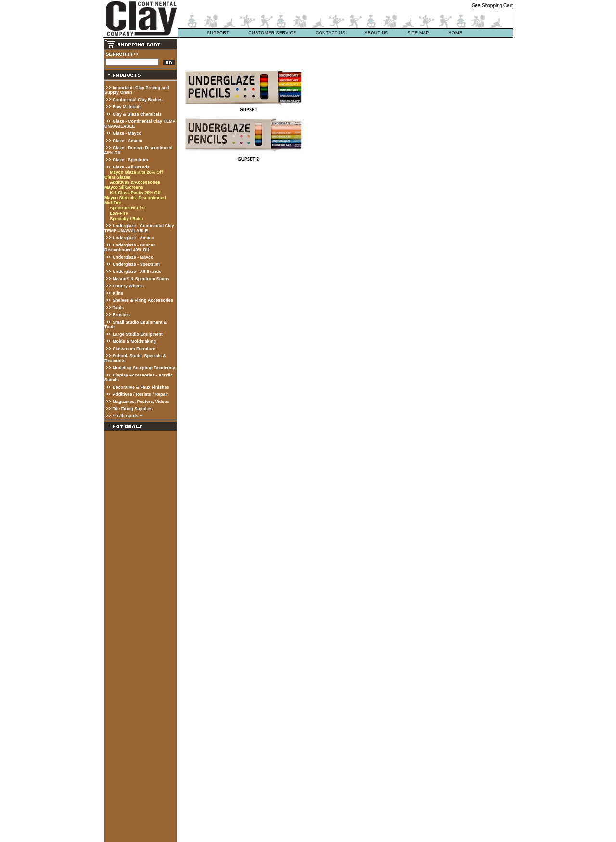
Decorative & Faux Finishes (141, 387)
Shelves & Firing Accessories (143, 300)
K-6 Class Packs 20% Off (135, 193)
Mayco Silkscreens (124, 187)
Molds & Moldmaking (134, 341)
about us (376, 33)
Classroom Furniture (134, 349)
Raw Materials (127, 107)
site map (418, 33)
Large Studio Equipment (138, 334)
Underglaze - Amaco (133, 238)
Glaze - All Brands (131, 167)
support (218, 33)
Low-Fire (119, 213)
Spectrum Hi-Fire (127, 208)
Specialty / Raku (126, 219)
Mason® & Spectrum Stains (141, 279)
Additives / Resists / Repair (141, 394)
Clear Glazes (117, 177)
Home (456, 33)
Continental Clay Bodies (138, 100)
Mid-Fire (113, 203)
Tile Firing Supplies (133, 409)
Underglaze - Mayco (133, 257)
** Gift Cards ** (128, 416)
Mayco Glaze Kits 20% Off (136, 172)
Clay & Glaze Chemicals (137, 114)
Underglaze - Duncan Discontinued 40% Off (130, 247)
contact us (331, 33)
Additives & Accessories (135, 182)
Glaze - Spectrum (130, 160)
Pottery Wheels (128, 286)
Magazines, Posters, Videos (141, 402)
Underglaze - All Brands (137, 272)
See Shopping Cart (492, 6)
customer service (272, 33)
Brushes (121, 315)
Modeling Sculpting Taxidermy (144, 368)
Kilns (118, 293)
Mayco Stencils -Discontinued (135, 198)
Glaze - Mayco (127, 133)
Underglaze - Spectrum (136, 264)
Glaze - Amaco (128, 141)
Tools (118, 308)
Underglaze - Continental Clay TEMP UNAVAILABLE (139, 228)
